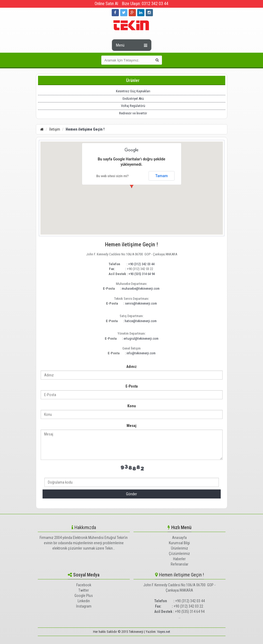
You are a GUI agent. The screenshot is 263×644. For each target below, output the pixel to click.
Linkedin (84, 601)
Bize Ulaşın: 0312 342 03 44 (145, 4)
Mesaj (131, 426)
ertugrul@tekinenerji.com (141, 338)
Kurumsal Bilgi (179, 543)
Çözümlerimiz (179, 554)
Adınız (131, 367)
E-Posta (132, 386)
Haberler (179, 559)
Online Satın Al (106, 4)
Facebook (84, 585)
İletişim (55, 129)
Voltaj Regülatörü (133, 106)
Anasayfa (179, 538)
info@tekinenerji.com (141, 353)
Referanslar (179, 564)
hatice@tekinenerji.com (141, 321)
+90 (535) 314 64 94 (142, 274)
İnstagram (84, 606)
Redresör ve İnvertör (133, 113)
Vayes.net (164, 632)
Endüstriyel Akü (133, 99)
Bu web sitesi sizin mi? (112, 176)
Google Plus (84, 596)
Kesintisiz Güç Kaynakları (133, 91)
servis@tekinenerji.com (141, 303)
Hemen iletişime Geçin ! (85, 129)
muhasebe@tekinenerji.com (141, 288)
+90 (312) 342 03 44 (141, 264)
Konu (132, 406)
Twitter (84, 590)
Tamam (162, 176)
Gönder (131, 494)
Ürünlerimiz (179, 548)
